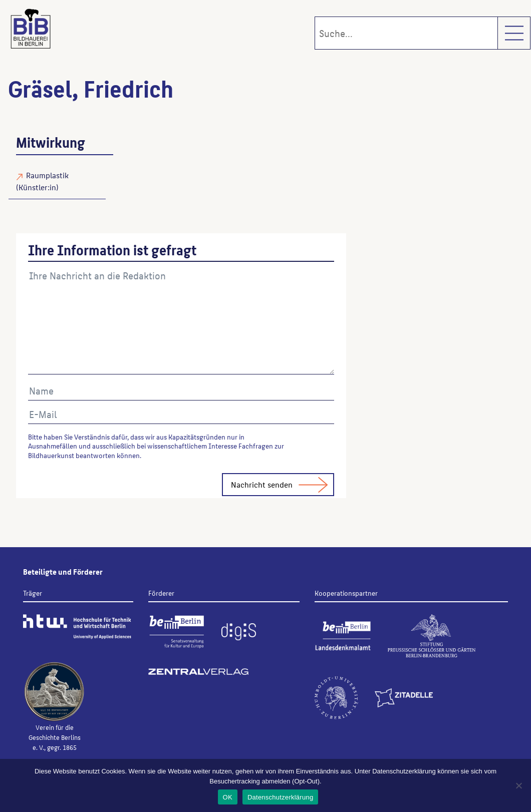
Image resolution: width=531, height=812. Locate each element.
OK (228, 797)
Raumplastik (47, 175)
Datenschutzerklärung (280, 797)
